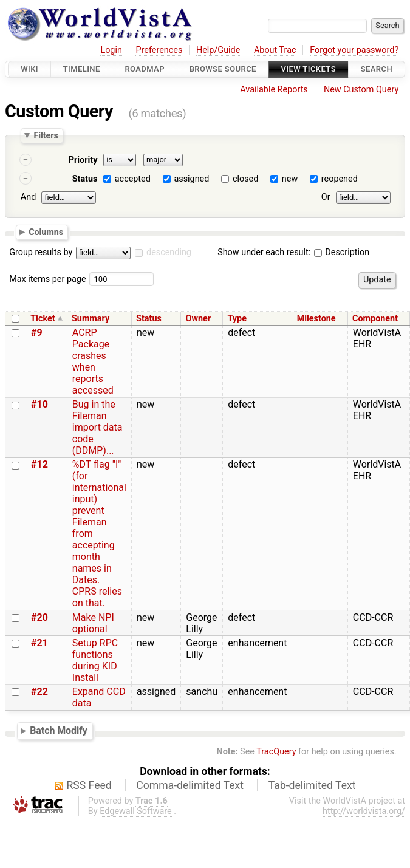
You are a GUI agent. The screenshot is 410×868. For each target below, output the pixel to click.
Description (342, 252)
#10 (39, 404)
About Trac (275, 50)
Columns (46, 231)
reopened (340, 179)
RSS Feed (89, 785)
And (28, 197)
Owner (199, 319)
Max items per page (47, 279)
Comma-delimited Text (190, 785)
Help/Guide (218, 50)
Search (377, 69)
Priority (83, 160)
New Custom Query (361, 90)
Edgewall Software (136, 811)
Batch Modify (59, 731)
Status (85, 179)
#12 (39, 464)
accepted (133, 179)
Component (375, 319)
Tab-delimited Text (312, 785)
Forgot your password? (354, 50)
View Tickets (309, 69)
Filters (46, 135)
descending (169, 252)
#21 (39, 643)
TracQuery (276, 752)
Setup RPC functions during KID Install (95, 660)
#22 (39, 692)
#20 (39, 617)
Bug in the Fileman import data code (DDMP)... (97, 427)
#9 (37, 333)
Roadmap (145, 69)
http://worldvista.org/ (364, 811)
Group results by (41, 252)
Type (237, 319)
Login (111, 50)
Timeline (82, 69)
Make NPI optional (93, 623)
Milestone (316, 319)
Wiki (29, 69)
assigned (191, 179)
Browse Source (223, 69)
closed (245, 179)
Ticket (43, 319)
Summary (91, 319)
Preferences (159, 50)
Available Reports (274, 90)
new (290, 179)
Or (326, 197)
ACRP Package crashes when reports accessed (93, 361)
